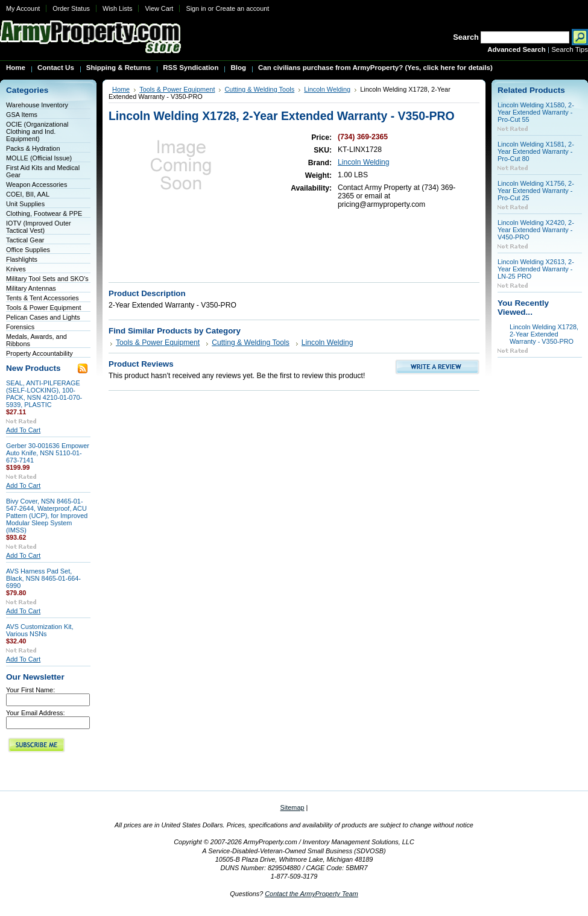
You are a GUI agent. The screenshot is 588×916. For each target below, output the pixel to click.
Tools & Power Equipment (44, 308)
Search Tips (570, 49)
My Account (23, 8)
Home (121, 89)
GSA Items (22, 115)
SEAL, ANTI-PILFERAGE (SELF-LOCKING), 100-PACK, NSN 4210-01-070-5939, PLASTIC (44, 394)
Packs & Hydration (33, 148)
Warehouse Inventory (37, 105)
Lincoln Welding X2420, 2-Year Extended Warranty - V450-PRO (536, 230)
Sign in (196, 8)
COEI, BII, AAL (28, 194)
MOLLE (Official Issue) (39, 158)
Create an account (242, 8)
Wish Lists (118, 8)
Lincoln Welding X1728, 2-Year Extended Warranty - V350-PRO (544, 334)
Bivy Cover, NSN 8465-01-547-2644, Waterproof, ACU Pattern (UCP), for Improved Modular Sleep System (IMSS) (47, 516)
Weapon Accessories (36, 185)
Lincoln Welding (327, 89)
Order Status (71, 8)
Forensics (20, 327)
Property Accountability (40, 353)
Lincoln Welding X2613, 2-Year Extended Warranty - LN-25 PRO (536, 269)
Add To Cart (23, 430)
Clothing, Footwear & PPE (44, 213)
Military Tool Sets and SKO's (47, 279)
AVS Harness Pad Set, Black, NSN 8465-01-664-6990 (43, 578)
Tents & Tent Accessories (43, 298)
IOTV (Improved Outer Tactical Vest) (39, 227)
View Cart (159, 8)
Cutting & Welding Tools (259, 89)
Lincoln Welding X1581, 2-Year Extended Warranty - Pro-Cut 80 (536, 151)
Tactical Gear (25, 240)
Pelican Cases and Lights (43, 317)
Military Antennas (31, 288)
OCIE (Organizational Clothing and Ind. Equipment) (37, 131)
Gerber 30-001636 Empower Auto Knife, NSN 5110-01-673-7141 (48, 453)
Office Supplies (28, 250)
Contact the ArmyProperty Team (311, 894)
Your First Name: (30, 690)
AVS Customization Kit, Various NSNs (40, 630)
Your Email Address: (36, 713)
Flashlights (22, 259)
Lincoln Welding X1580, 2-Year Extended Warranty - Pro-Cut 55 (536, 112)
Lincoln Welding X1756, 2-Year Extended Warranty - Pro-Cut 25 (536, 191)
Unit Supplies (25, 204)
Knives (16, 269)
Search (466, 37)
